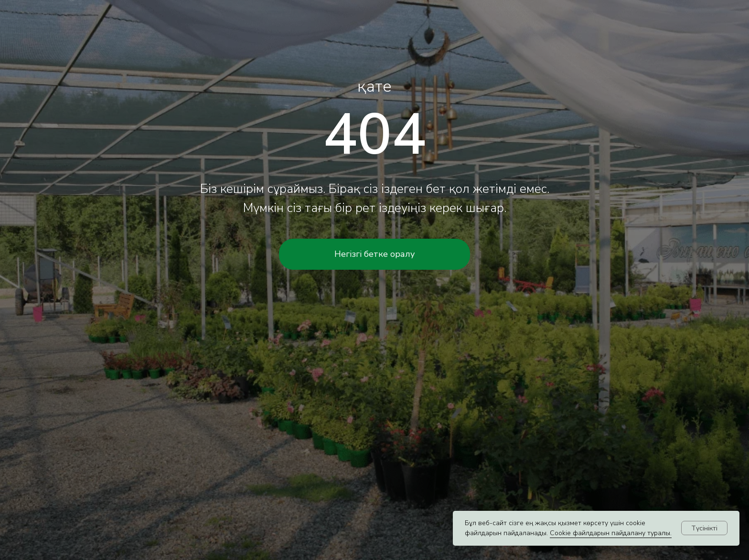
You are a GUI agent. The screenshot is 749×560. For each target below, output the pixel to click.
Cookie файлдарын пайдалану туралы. (611, 533)
